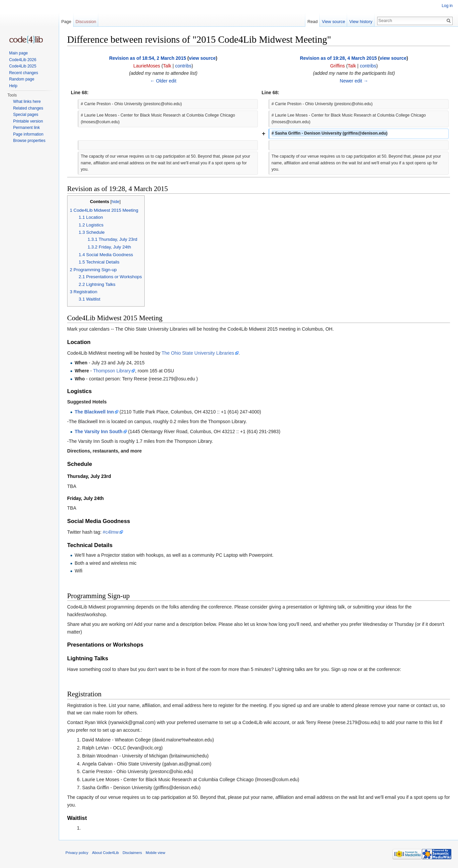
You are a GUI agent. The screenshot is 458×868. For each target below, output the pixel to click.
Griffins (337, 66)
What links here (27, 102)
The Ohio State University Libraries (198, 353)
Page (66, 22)
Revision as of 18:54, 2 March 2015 (148, 58)
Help (13, 86)
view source (202, 58)
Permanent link (26, 128)
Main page (18, 53)
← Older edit (163, 81)
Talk (167, 66)
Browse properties (29, 141)
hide (116, 202)
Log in (447, 6)
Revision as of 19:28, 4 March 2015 (338, 58)
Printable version (28, 121)
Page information (28, 134)
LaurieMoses (147, 66)
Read (313, 22)
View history (361, 22)
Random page (22, 79)
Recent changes (24, 73)
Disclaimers (132, 853)
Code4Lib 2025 (23, 66)
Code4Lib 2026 (23, 60)
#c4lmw (111, 532)
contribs (183, 66)
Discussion (86, 22)
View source (334, 22)
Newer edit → (354, 81)
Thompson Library (112, 371)
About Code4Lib (106, 853)
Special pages (26, 115)
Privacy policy (77, 853)
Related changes (28, 108)
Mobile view (155, 853)
